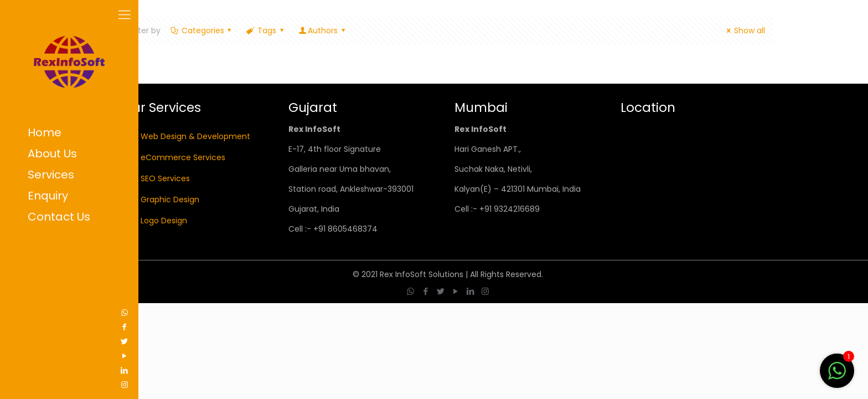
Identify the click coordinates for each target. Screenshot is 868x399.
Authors (322, 30)
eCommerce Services (183, 157)
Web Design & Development (195, 136)
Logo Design (164, 221)
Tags (266, 30)
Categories (202, 30)
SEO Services (165, 178)
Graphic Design (170, 199)
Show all (744, 30)
